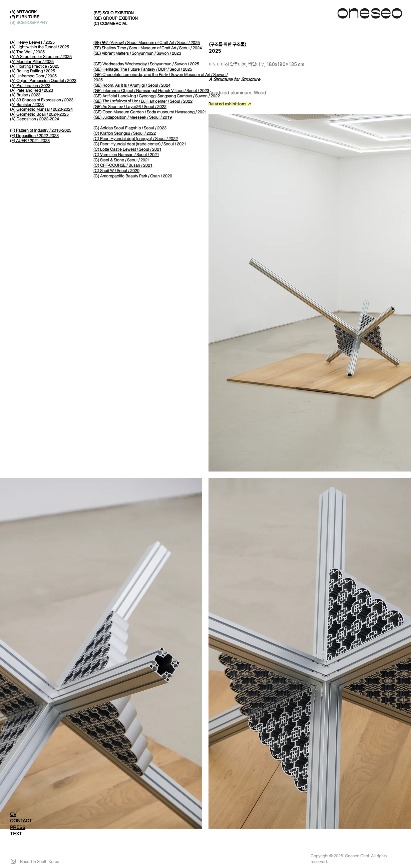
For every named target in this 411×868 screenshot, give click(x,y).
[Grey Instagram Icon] (13, 861)
